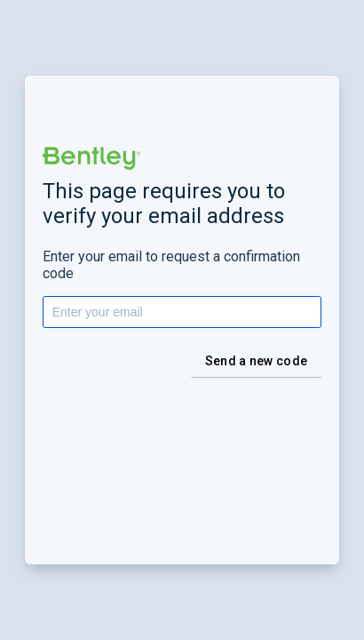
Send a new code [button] (257, 361)
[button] (91, 158)
